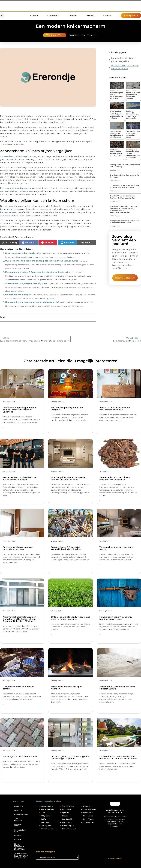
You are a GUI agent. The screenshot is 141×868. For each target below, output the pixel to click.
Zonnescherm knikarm (12, 156)
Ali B (43, 813)
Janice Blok (46, 826)
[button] (2, 16)
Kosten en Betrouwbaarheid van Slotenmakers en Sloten (20, 478)
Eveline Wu (88, 813)
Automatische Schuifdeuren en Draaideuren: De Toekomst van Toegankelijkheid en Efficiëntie (19, 619)
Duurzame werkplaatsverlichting (23, 253)
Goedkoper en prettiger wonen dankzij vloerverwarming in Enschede (19, 410)
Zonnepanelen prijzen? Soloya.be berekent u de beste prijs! (38, 272)
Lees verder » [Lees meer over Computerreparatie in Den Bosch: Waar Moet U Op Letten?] (115, 226)
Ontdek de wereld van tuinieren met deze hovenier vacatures (70, 618)
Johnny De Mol (90, 809)
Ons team (73, 16)
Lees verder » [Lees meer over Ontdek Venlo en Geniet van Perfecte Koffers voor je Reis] (115, 201)
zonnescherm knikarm (17, 188)
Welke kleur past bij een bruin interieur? (67, 409)
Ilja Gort (66, 813)
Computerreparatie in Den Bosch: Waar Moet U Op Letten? (125, 222)
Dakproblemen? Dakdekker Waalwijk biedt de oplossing (66, 548)
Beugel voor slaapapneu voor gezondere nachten (18, 548)
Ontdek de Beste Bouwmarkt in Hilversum (124, 176)
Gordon (86, 806)
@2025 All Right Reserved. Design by (115, 856)
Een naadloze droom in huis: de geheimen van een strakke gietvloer (133, 95)
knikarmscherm (9, 212)
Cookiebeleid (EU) (20, 831)
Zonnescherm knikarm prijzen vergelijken (123, 60)
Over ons (90, 16)
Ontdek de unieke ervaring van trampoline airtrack (133, 134)
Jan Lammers (68, 806)
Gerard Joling (47, 829)
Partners (34, 16)
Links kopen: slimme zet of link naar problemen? (19, 847)
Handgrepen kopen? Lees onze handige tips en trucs (116, 618)
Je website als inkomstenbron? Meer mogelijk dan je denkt (20, 856)
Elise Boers (88, 816)
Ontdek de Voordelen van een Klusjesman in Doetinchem (116, 153)
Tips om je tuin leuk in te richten (20, 757)
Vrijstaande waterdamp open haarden (67, 688)
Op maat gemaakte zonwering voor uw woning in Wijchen (70, 758)
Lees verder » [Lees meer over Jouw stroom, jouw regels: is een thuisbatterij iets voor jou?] (115, 191)
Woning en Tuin (55, 35)
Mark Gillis (67, 822)
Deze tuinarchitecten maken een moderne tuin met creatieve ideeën (118, 758)
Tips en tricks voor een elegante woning (116, 548)
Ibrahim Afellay (69, 829)
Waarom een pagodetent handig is (24, 283)
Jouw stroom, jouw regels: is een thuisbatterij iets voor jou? (125, 186)
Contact (107, 16)
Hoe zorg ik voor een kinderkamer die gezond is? (32, 302)
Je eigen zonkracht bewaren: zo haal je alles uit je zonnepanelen (133, 115)
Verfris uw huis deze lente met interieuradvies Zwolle (115, 409)
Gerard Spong (47, 806)
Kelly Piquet (88, 819)
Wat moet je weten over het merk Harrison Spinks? (117, 688)
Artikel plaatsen (18, 820)
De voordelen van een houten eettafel (19, 688)
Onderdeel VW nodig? (17, 295)
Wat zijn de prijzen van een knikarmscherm (125, 67)
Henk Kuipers (68, 826)
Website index (18, 825)
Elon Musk (67, 809)
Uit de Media (53, 16)
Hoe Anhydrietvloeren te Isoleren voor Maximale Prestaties (69, 478)
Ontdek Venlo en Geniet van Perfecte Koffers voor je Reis (123, 197)
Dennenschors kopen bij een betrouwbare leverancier (115, 478)
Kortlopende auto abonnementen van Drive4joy (125, 166)
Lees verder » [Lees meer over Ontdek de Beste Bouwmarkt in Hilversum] (115, 180)
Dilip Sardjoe (47, 816)
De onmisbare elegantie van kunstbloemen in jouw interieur (116, 134)
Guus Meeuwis (48, 809)
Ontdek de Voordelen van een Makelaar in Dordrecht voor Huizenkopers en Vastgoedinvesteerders (123, 209)
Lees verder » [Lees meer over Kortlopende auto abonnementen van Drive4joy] (115, 170)
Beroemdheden (20, 815)
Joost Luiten (89, 822)
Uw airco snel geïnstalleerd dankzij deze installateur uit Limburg (41, 261)
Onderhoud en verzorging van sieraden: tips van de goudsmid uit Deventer (117, 115)
